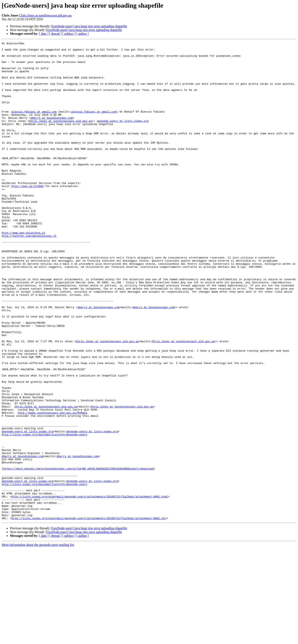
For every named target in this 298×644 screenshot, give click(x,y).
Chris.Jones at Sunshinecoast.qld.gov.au (46, 480)
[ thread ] (55, 34)
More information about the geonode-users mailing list (38, 640)
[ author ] (83, 34)
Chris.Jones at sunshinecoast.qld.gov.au (45, 15)
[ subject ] (69, 34)
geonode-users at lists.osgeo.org (123, 137)
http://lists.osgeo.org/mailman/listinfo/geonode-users (44, 513)
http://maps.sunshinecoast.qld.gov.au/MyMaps (52, 487)
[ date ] (44, 34)
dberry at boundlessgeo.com (52, 133)
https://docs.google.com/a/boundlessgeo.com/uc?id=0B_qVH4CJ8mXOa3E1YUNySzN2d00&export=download (78, 554)
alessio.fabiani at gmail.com (34, 126)
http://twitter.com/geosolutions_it (29, 275)
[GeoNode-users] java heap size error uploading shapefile (89, 26)
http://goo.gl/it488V (28, 215)
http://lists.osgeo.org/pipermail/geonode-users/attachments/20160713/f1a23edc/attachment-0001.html (90, 588)
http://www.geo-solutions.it (23, 271)
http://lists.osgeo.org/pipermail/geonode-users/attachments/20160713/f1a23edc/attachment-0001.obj (89, 614)
